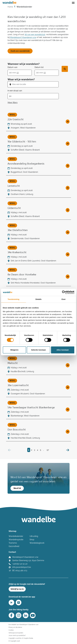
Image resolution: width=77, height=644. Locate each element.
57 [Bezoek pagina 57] (48, 450)
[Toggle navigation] (73, 3)
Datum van (12, 67)
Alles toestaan (63, 350)
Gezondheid (14, 546)
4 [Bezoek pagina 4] (38, 450)
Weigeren (14, 350)
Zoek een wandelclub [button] (20, 51)
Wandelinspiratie (16, 540)
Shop (32, 540)
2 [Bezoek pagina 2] (32, 450)
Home (10, 7)
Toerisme (13, 543)
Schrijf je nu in (17, 589)
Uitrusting (34, 536)
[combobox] (35, 84)
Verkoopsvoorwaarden (16, 633)
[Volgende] (68, 450)
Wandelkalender (16, 536)
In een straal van (15, 91)
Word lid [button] (17, 488)
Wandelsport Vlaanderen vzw (23, 37)
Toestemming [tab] (13, 299)
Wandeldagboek (37, 543)
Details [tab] (39, 299)
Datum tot (39, 67)
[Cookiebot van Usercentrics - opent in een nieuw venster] (64, 292)
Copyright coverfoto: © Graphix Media (21, 638)
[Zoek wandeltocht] (65, 69)
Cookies (11, 630)
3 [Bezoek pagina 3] (35, 450)
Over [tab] (64, 299)
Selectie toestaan (38, 350)
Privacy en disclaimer (15, 627)
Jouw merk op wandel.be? (17, 635)
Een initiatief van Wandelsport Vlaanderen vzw (23, 625)
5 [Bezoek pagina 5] (41, 450)
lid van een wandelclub (35, 34)
